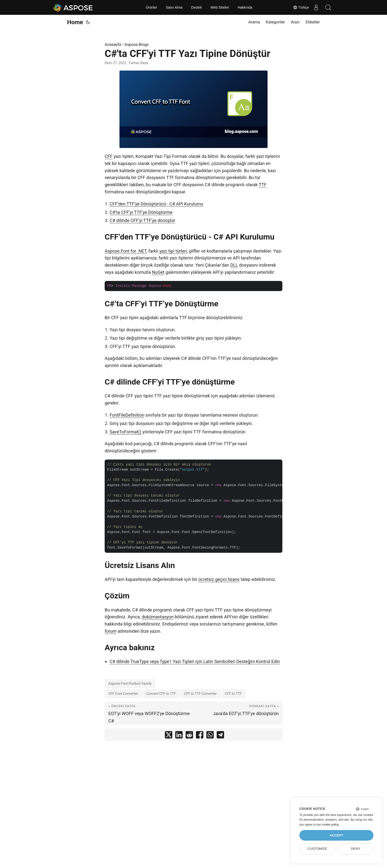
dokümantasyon (158, 617)
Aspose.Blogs (136, 45)
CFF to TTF (233, 694)
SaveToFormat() (126, 432)
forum (111, 631)
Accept (336, 835)
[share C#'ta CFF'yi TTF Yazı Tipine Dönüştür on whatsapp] (210, 736)
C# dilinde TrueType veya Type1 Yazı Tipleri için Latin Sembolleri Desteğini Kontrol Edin (195, 661)
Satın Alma (174, 7)
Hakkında (245, 7)
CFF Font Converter (123, 694)
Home (75, 22)
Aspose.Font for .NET (126, 251)
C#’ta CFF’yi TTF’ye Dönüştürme (141, 212)
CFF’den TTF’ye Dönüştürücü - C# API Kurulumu (156, 204)
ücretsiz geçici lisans (219, 579)
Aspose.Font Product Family (130, 683)
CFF (109, 156)
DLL (234, 265)
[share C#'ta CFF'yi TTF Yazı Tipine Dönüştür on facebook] (200, 736)
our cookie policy (328, 825)
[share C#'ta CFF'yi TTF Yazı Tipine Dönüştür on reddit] (189, 736)
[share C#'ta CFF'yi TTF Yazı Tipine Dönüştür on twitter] (169, 736)
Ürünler (152, 7)
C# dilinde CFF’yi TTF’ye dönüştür (142, 220)
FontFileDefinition (127, 415)
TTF (263, 185)
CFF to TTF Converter (201, 694)
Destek (196, 7)
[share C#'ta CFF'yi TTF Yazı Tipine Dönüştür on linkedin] (179, 736)
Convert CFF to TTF (161, 694)
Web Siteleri (220, 7)
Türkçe (300, 7)
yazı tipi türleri (173, 251)
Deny (356, 849)
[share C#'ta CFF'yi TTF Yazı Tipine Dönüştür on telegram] (220, 736)
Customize (317, 849)
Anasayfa (113, 45)
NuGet (158, 272)
